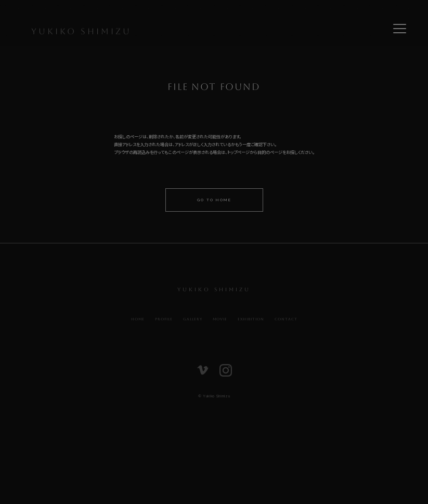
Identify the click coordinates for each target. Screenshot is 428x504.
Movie (220, 319)
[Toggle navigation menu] (399, 29)
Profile (164, 319)
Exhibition (251, 319)
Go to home (214, 200)
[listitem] (203, 372)
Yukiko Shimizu (81, 33)
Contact (286, 319)
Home (138, 319)
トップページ (238, 152)
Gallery (193, 319)
